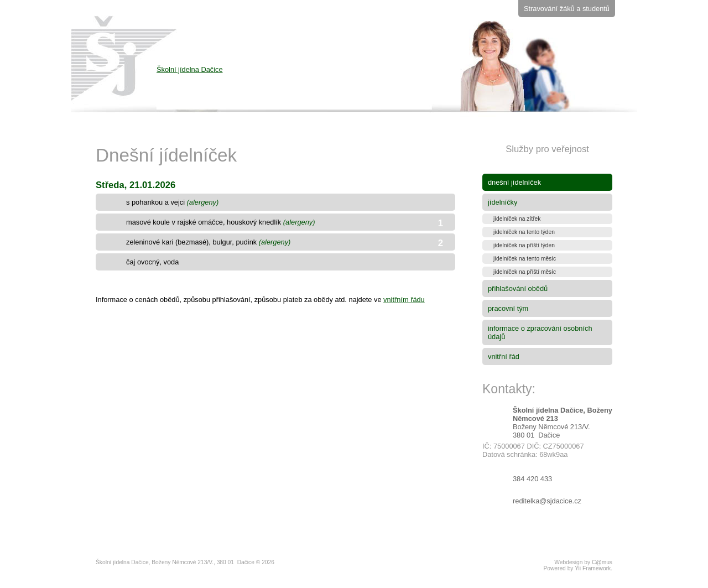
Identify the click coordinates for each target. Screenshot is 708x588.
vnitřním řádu (404, 300)
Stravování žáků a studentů (567, 9)
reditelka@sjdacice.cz (547, 501)
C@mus (602, 562)
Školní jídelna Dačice (294, 87)
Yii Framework (593, 568)
